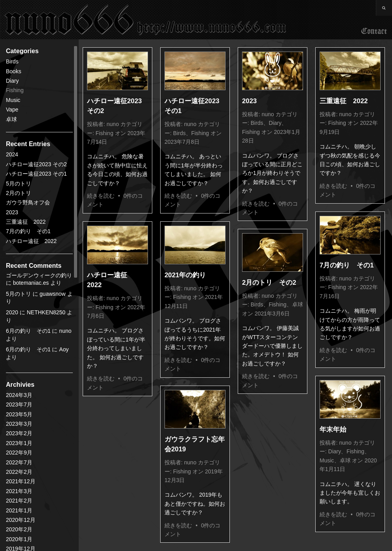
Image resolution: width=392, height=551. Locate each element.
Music (13, 100)
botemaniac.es (31, 283)
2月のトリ (18, 193)
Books (14, 71)
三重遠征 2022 (26, 222)
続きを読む (101, 196)
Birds (12, 61)
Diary (12, 81)
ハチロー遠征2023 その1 (36, 174)
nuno (113, 124)
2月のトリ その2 (269, 283)
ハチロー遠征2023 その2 (36, 164)
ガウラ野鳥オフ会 (28, 202)
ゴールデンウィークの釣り (39, 275)
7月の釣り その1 (28, 231)
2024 (12, 154)
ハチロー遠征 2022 (31, 241)
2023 (12, 212)
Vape (12, 109)
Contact (374, 32)
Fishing (15, 90)
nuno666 (146, 20)
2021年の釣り (185, 275)
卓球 (11, 119)
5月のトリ (18, 184)
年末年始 (333, 429)
